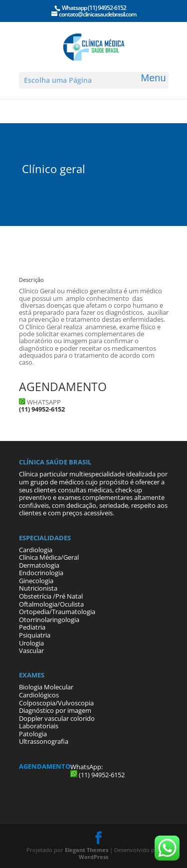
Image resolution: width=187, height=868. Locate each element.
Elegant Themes (87, 850)
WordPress (93, 857)
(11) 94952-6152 (107, 8)
